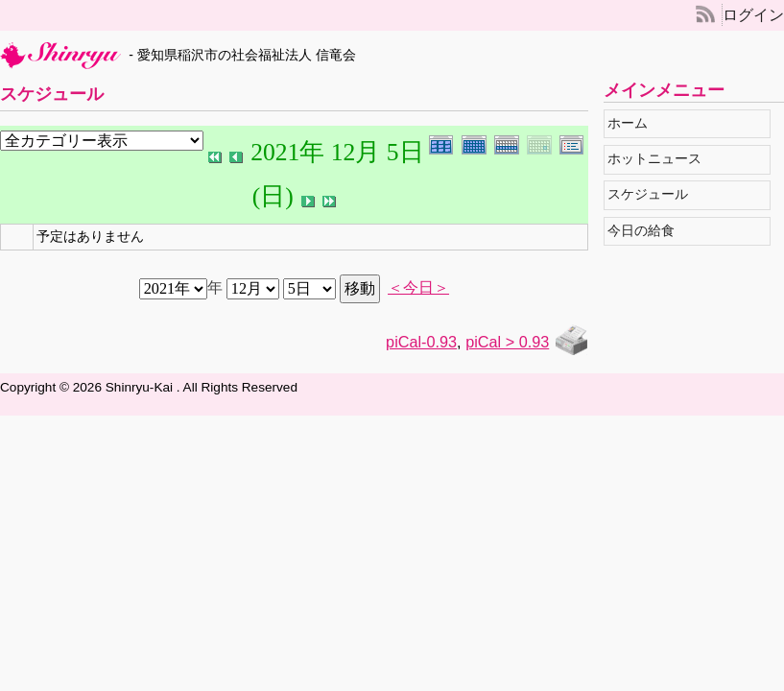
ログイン (753, 15)
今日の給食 (646, 231)
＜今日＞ (418, 288)
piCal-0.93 (421, 342)
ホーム (633, 123)
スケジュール (653, 194)
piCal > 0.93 (507, 342)
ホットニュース (660, 159)
